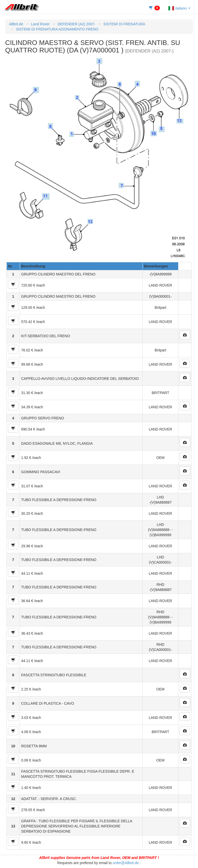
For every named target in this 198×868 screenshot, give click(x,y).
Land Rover (40, 24)
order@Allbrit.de (126, 863)
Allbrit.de (16, 24)
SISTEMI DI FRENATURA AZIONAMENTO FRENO (57, 29)
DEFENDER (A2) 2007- (76, 24)
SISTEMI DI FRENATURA (124, 24)
